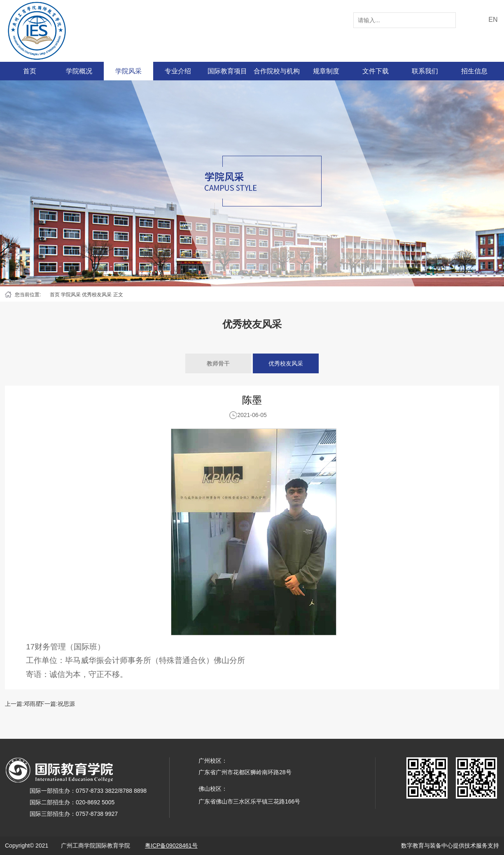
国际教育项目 (227, 71)
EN (493, 20)
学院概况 (79, 71)
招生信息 (474, 71)
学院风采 (128, 71)
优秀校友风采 (97, 295)
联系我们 (425, 71)
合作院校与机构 (277, 71)
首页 (30, 71)
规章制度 (326, 71)
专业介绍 (178, 71)
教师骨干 (218, 363)
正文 (118, 295)
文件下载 (376, 71)
